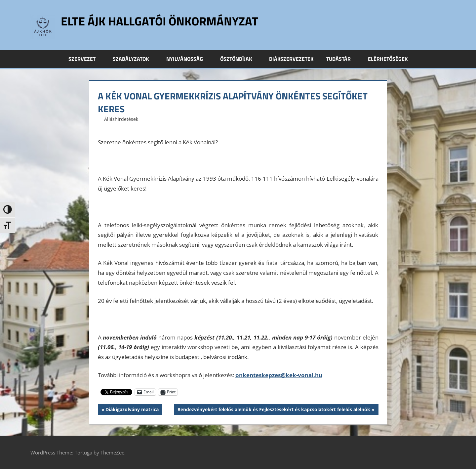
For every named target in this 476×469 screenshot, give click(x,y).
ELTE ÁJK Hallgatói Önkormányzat (159, 21)
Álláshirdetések (121, 119)
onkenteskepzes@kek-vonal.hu (279, 375)
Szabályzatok (134, 59)
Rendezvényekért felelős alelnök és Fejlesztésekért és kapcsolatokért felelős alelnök (274, 410)
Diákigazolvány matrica (132, 410)
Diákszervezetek (291, 59)
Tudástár (342, 59)
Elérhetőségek (388, 59)
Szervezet (86, 59)
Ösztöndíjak (240, 59)
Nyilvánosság (188, 59)
